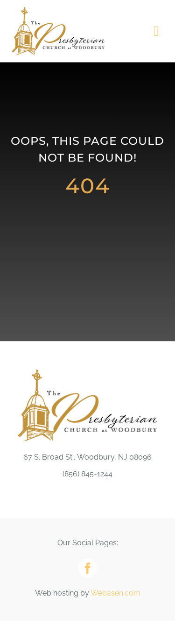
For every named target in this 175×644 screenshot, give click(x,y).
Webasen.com (115, 593)
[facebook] (88, 568)
